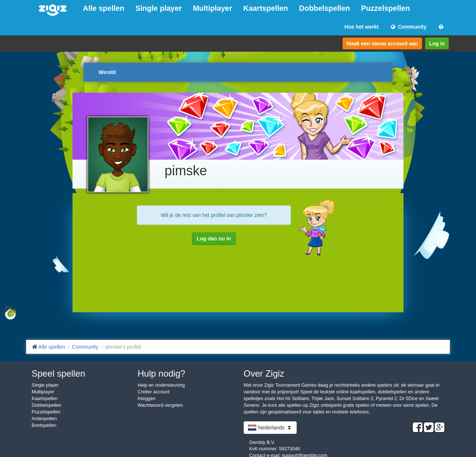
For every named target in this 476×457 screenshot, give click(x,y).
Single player (159, 8)
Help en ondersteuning (161, 385)
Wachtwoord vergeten (160, 405)
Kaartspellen (266, 8)
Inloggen (147, 399)
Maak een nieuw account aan (382, 44)
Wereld (107, 72)
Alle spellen (104, 8)
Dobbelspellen (324, 8)
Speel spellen (58, 373)
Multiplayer (213, 8)
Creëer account (154, 392)
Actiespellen (44, 419)
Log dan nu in (214, 239)
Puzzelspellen (385, 8)
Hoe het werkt (361, 27)
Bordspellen (44, 425)
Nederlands (270, 428)
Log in (437, 44)
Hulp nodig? (161, 373)
